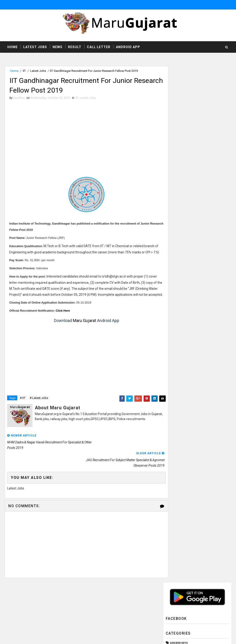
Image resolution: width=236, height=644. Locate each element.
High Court (178, 174)
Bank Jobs (177, 135)
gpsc (174, 283)
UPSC (174, 275)
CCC (173, 142)
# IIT (23, 411)
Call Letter (99, 47)
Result (75, 47)
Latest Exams (179, 189)
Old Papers (178, 213)
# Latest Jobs (39, 411)
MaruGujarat (74, 599)
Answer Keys (179, 127)
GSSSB (175, 158)
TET (172, 267)
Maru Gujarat (80, 334)
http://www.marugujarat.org (132, 608)
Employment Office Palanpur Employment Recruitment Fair (204, 368)
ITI (172, 181)
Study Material (181, 244)
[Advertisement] (83, 138)
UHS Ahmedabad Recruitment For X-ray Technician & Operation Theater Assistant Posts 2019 (194, 320)
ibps (173, 290)
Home (13, 47)
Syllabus (177, 252)
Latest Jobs (35, 47)
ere (63, 324)
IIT (24, 71)
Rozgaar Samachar (184, 228)
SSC (173, 236)
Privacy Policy (165, 612)
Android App (128, 47)
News (58, 47)
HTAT (173, 166)
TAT (172, 259)
